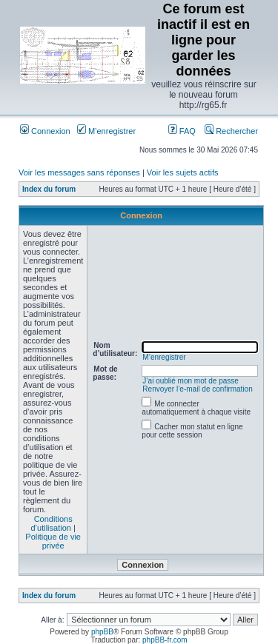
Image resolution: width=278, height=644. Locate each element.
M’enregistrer (106, 131)
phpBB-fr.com (165, 640)
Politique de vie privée (53, 541)
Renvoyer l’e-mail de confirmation (197, 389)
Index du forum (49, 189)
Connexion (45, 131)
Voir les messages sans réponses (79, 172)
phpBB (102, 632)
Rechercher (231, 131)
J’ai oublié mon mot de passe (191, 381)
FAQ (182, 131)
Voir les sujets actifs (183, 172)
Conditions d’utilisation (51, 523)
